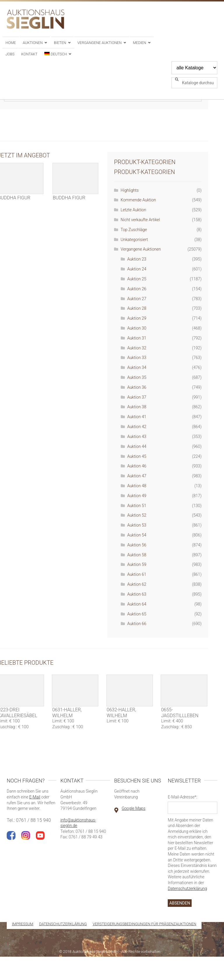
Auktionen (33, 43)
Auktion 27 (137, 299)
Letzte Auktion (134, 210)
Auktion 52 (137, 515)
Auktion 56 (137, 545)
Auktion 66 (137, 624)
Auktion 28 (137, 308)
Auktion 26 (137, 289)
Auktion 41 (137, 417)
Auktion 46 (137, 466)
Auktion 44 (137, 446)
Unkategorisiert (134, 240)
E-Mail (35, 797)
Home (11, 43)
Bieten (60, 43)
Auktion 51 (137, 506)
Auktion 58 (137, 555)
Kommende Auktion (138, 200)
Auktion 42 (137, 427)
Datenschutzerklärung (187, 888)
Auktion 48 (137, 486)
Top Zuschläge (134, 230)
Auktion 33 (137, 358)
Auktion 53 (137, 525)
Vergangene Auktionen (99, 43)
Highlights (130, 190)
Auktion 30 (137, 328)
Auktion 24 (137, 269)
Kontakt (29, 54)
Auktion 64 (137, 604)
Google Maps (133, 808)
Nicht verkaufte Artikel (140, 220)
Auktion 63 (137, 594)
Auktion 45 (137, 456)
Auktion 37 (137, 397)
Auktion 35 (137, 377)
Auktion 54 (137, 535)
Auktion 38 (137, 407)
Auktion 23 (137, 259)
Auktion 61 (137, 574)
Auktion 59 (137, 564)
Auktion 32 (137, 348)
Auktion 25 (137, 279)
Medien (139, 43)
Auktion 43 (137, 437)
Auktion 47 (137, 476)
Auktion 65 (137, 614)
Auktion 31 (137, 338)
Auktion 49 (137, 496)
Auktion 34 (137, 367)
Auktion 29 (137, 318)
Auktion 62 (137, 584)
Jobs (10, 54)
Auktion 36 (137, 387)
